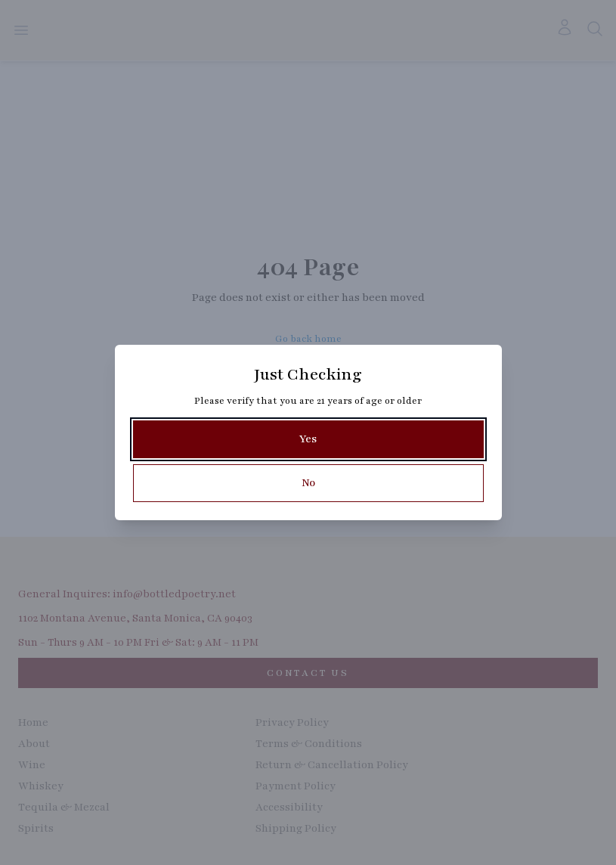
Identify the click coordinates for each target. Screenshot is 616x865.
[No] (308, 483)
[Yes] (308, 439)
